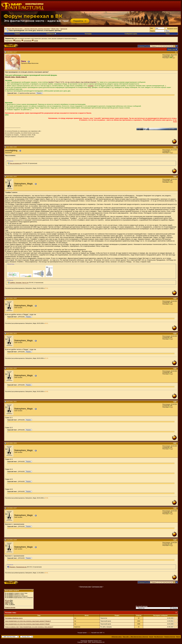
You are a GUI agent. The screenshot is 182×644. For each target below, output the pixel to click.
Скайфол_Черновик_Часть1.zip (19, 283)
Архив (36, 41)
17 (159, 46)
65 (169, 46)
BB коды (7, 600)
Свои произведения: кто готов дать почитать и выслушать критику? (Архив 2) (28, 621)
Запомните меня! (171, 29)
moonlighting (11, 150)
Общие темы (55, 29)
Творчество (64, 29)
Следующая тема (97, 587)
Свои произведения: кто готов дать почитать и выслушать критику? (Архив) (27, 624)
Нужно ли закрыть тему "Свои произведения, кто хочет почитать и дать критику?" (29, 627)
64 (167, 46)
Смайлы (7, 602)
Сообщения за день (131, 34)
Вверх (178, 637)
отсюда (91, 86)
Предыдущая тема (85, 587)
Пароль (153, 31)
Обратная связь (117, 637)
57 (162, 46)
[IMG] (7, 603)
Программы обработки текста (14, 618)
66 (172, 46)
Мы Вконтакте (159, 637)
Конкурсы (18, 41)
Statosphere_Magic (24, 184)
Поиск (168, 34)
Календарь (88, 34)
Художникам (27, 41)
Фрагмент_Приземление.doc (18, 567)
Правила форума (10, 607)
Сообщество (51, 34)
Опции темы (171, 49)
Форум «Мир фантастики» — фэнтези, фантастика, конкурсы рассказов (28, 29)
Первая (153, 46)
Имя (152, 28)
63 (164, 46)
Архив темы (10, 77)
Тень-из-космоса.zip (16, 163)
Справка (17, 34)
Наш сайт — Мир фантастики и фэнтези (135, 637)
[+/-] (174, 58)
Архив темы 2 (21, 77)
